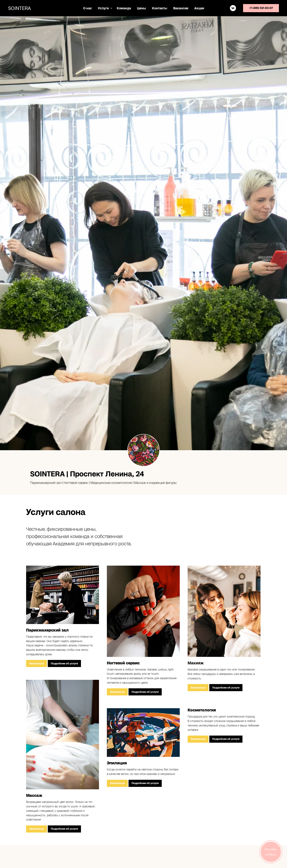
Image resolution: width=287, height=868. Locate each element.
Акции (199, 8)
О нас (88, 8)
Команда (124, 8)
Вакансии (181, 8)
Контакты (160, 8)
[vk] (233, 8)
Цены (141, 8)
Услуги (104, 8)
